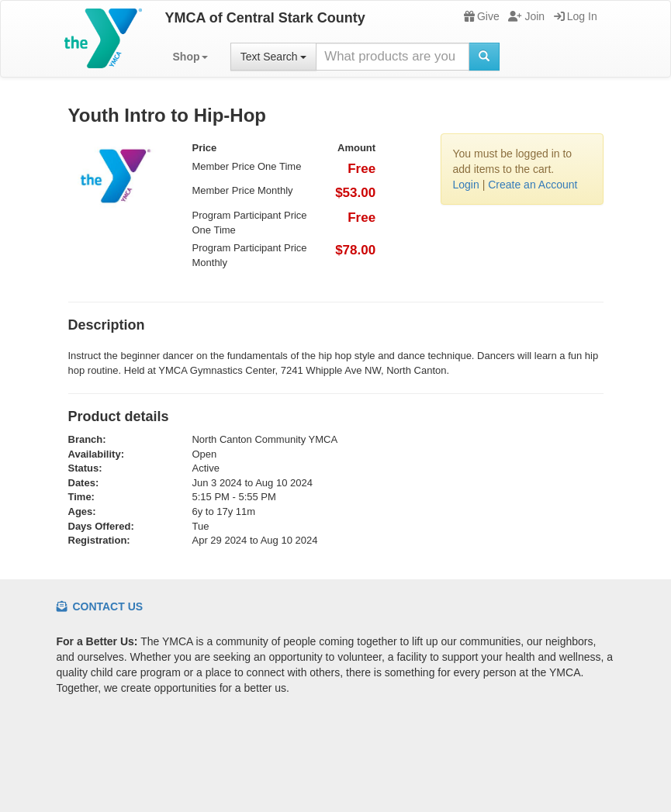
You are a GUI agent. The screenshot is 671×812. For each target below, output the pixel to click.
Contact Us (100, 606)
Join (526, 16)
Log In (576, 16)
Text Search (274, 57)
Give (482, 16)
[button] (190, 57)
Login (466, 185)
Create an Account (533, 185)
